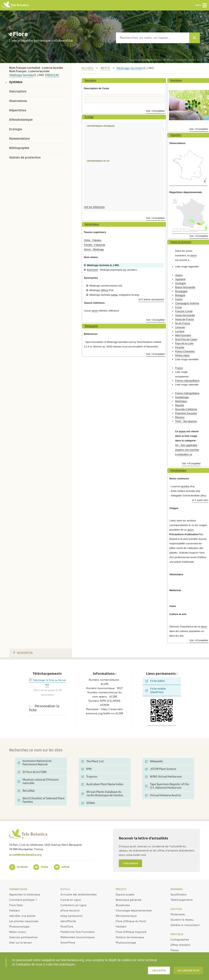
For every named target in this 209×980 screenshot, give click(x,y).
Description (18, 91)
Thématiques (18, 889)
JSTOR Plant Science (161, 769)
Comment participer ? (23, 900)
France (179, 368)
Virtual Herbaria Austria (163, 795)
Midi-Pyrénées (183, 335)
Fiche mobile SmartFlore (156, 691)
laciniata (28, 75)
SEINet (88, 803)
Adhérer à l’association (185, 925)
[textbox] (153, 38)
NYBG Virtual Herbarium (163, 777)
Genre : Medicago (94, 249)
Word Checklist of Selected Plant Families (41, 800)
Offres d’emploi (180, 945)
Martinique (181, 401)
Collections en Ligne (73, 905)
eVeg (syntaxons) (71, 916)
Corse (178, 307)
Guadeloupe (182, 397)
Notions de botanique (130, 937)
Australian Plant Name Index (102, 784)
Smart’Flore (68, 942)
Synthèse (16, 82)
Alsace (179, 275)
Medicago (16, 75)
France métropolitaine (187, 381)
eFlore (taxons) (70, 910)
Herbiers (14, 910)
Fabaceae (52, 75)
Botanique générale (129, 900)
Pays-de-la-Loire (184, 343)
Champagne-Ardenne (187, 303)
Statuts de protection (25, 157)
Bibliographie (19, 148)
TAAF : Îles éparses (186, 421)
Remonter (23, 653)
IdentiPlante (68, 921)
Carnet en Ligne (71, 900)
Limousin (180, 327)
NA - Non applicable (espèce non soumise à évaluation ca (187, 450)
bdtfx (105, 68)
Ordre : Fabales (93, 240)
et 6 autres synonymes (151, 299)
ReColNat (26, 791)
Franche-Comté (184, 311)
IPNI (86, 769)
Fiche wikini (155, 681)
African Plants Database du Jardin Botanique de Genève (102, 794)
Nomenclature (19, 139)
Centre (179, 299)
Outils (65, 889)
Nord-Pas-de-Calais (186, 339)
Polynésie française (186, 413)
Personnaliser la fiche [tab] (44, 708)
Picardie (180, 347)
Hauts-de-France (184, 319)
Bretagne (180, 295)
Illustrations (18, 101)
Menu (201, 5)
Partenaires (178, 914)
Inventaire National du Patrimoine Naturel (35, 763)
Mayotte (180, 405)
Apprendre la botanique (25, 894)
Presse (175, 950)
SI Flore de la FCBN (32, 772)
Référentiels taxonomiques (78, 937)
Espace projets (125, 894)
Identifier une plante (22, 916)
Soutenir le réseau (182, 919)
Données (177, 889)
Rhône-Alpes (182, 355)
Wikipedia (154, 761)
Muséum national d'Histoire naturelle (38, 781)
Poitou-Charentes (185, 351)
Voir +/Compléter (156, 111)
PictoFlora (67, 926)
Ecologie (16, 129)
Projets (121, 889)
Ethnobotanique (21, 120)
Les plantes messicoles (24, 921)
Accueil (88, 68)
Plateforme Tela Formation (78, 932)
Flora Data (16, 905)
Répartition (18, 110)
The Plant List (93, 761)
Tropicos (89, 777)
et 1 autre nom (200, 500)
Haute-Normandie (185, 315)
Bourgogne (181, 291)
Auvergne (180, 283)
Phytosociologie (19, 926)
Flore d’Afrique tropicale (131, 932)
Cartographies (180, 939)
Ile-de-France (182, 323)
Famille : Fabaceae (95, 245)
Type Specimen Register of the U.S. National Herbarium (167, 786)
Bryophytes (123, 905)
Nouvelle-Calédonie (186, 409)
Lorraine (180, 331)
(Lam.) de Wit (150, 60)
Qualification (179, 894)
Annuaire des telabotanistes (79, 894)
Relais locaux (18, 932)
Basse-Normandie (185, 287)
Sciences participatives (23, 937)
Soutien (176, 909)
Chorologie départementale (134, 910)
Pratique (177, 934)
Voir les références (94, 207)
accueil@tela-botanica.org (25, 855)
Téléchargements (182, 900)
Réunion (180, 417)
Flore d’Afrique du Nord (131, 921)
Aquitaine (180, 279)
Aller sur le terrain (20, 942)
